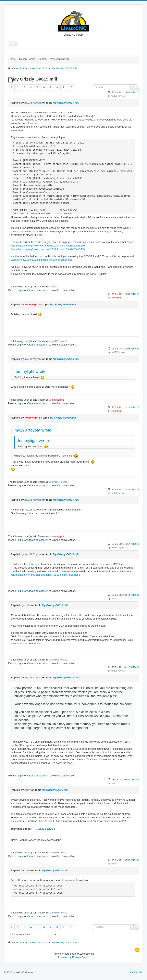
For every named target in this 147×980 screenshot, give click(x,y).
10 (71, 87)
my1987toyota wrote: (34, 430)
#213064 (135, 595)
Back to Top (136, 972)
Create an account (38, 290)
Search (42, 59)
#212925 (135, 349)
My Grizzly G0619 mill (66, 103)
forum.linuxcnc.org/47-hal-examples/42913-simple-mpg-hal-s (45, 575)
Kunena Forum (81, 957)
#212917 (135, 92)
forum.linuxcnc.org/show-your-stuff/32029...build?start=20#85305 (48, 249)
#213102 (135, 780)
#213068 (135, 667)
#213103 (135, 860)
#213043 (135, 544)
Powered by (65, 957)
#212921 (135, 294)
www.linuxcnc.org (59, 59)
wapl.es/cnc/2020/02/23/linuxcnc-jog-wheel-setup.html (42, 260)
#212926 (135, 407)
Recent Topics (27, 59)
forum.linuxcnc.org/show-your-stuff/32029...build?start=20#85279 (48, 246)
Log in (20, 290)
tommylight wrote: (31, 371)
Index (13, 59)
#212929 (135, 489)
